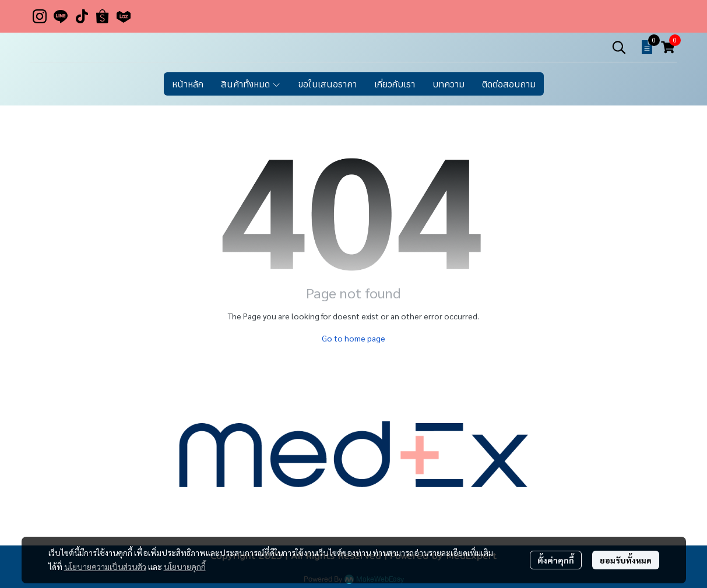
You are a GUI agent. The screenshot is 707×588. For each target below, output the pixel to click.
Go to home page (353, 338)
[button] (619, 47)
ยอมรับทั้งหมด (626, 560)
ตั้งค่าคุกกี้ (556, 560)
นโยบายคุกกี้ (185, 566)
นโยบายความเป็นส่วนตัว (105, 566)
